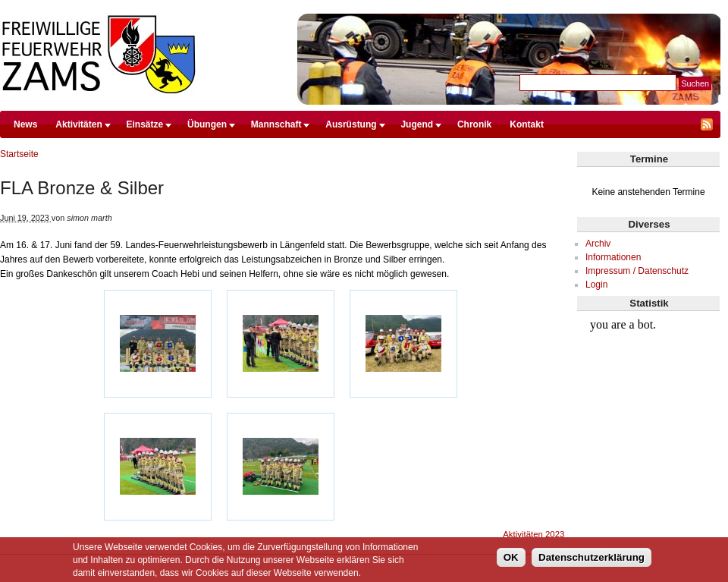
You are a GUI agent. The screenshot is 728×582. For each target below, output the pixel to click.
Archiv (598, 244)
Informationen (613, 257)
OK (511, 561)
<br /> (649, 369)
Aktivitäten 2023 (533, 534)
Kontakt (527, 124)
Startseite (19, 154)
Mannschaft (276, 124)
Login (596, 285)
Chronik (474, 124)
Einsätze (145, 124)
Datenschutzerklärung (591, 561)
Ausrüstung (351, 124)
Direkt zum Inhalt (360, 7)
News (25, 124)
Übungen (207, 124)
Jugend (417, 124)
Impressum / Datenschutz (637, 271)
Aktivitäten (78, 124)
